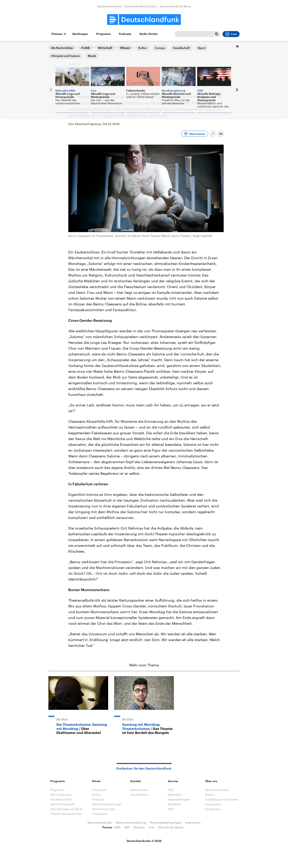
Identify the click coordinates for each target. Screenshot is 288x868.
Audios (97, 795)
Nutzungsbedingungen (166, 822)
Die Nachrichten (61, 799)
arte (151, 827)
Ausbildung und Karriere (221, 799)
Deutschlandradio (109, 6)
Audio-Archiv (148, 34)
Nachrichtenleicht (62, 804)
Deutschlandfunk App (107, 804)
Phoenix (139, 827)
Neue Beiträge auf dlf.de (66, 809)
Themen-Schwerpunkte (66, 814)
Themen (57, 34)
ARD (117, 827)
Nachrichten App (103, 809)
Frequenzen (100, 814)
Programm (103, 34)
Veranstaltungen (179, 799)
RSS (171, 809)
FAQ (171, 790)
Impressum (193, 822)
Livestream (99, 790)
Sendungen (80, 34)
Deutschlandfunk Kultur (141, 6)
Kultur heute (73, 47)
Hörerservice (139, 790)
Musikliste (174, 804)
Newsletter (175, 795)
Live (231, 34)
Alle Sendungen (61, 795)
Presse (209, 795)
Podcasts (125, 34)
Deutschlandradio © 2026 (144, 841)
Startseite (55, 47)
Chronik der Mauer (171, 827)
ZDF (127, 827)
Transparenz (213, 804)
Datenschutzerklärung (131, 822)
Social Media (139, 795)
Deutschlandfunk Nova (176, 6)
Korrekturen (213, 809)
